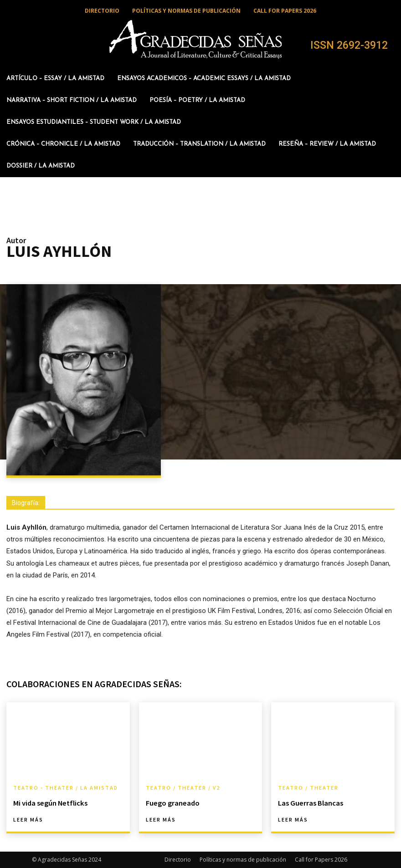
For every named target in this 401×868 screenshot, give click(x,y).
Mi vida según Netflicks (49, 803)
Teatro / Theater (308, 788)
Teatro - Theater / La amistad (66, 788)
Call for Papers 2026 (321, 860)
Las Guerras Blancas (310, 803)
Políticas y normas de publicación (243, 860)
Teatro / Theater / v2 (183, 788)
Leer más (28, 820)
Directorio (178, 860)
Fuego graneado (172, 803)
